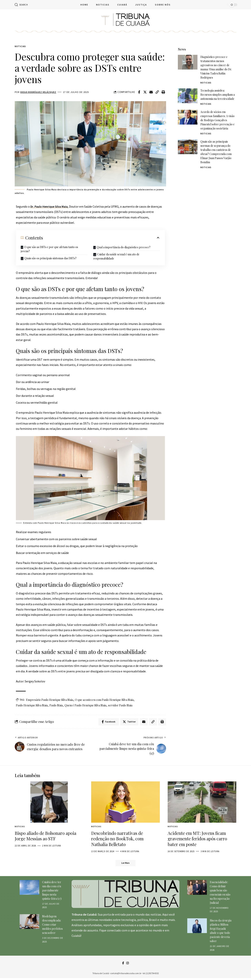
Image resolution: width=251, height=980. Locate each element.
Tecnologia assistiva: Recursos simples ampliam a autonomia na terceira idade (218, 92)
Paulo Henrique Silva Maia (32, 706)
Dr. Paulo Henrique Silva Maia (50, 207)
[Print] (163, 93)
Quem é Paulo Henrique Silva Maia (85, 706)
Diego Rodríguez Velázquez (39, 92)
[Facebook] (123, 965)
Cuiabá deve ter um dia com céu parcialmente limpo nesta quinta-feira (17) (52, 892)
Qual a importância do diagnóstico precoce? (124, 248)
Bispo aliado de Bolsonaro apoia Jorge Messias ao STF (45, 837)
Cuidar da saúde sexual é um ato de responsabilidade (116, 257)
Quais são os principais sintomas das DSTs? (50, 259)
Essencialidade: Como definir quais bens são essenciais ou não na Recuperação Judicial (220, 894)
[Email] (151, 93)
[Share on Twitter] (145, 93)
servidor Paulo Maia (120, 706)
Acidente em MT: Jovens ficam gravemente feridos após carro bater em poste (197, 840)
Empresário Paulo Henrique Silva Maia (50, 700)
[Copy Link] (157, 93)
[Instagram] (128, 965)
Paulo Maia (56, 706)
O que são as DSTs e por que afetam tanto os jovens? (49, 249)
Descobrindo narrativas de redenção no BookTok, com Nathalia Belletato (117, 840)
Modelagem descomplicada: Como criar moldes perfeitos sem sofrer (52, 926)
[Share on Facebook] (139, 93)
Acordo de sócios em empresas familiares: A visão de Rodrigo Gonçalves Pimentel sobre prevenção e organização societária (217, 117)
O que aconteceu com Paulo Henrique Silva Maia (104, 700)
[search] (21, 5)
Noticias (21, 47)
